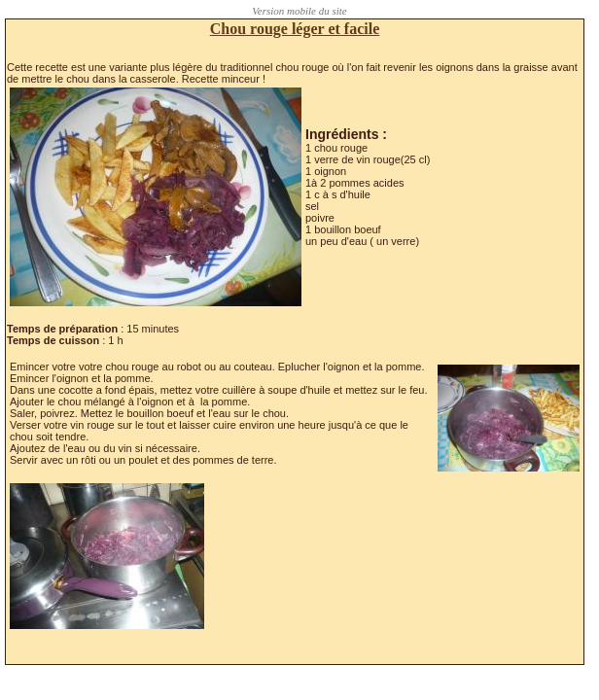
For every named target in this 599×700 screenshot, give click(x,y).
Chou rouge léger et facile (295, 29)
